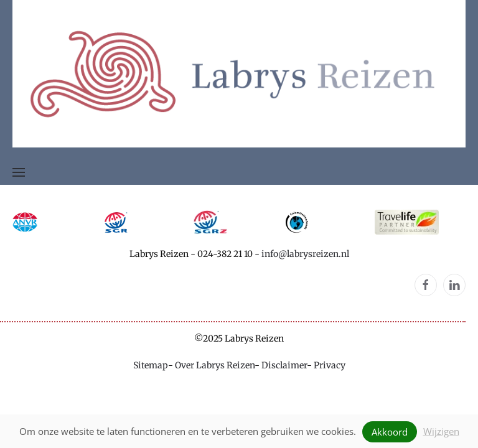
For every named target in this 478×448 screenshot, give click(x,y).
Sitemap (151, 365)
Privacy (330, 365)
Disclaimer (284, 365)
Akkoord (390, 432)
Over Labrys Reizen (215, 365)
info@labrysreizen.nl (305, 254)
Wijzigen (441, 431)
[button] (19, 172)
